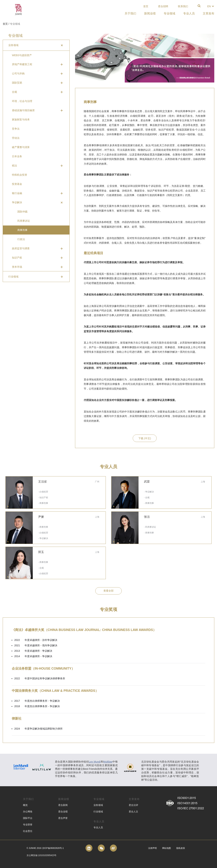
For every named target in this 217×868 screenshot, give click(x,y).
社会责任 (28, 831)
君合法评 (133, 805)
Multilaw (108, 762)
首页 (146, 6)
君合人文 (133, 812)
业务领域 (98, 805)
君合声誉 (63, 818)
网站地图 (167, 848)
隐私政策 (181, 848)
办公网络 (28, 812)
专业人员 (98, 827)
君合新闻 (63, 805)
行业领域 (98, 812)
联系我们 (183, 6)
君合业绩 (63, 812)
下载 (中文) (145, 438)
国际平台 (28, 818)
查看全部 (109, 591)
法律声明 (152, 848)
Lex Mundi (95, 762)
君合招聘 (163, 6)
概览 (25, 805)
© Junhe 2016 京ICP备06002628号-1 (45, 848)
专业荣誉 (28, 825)
